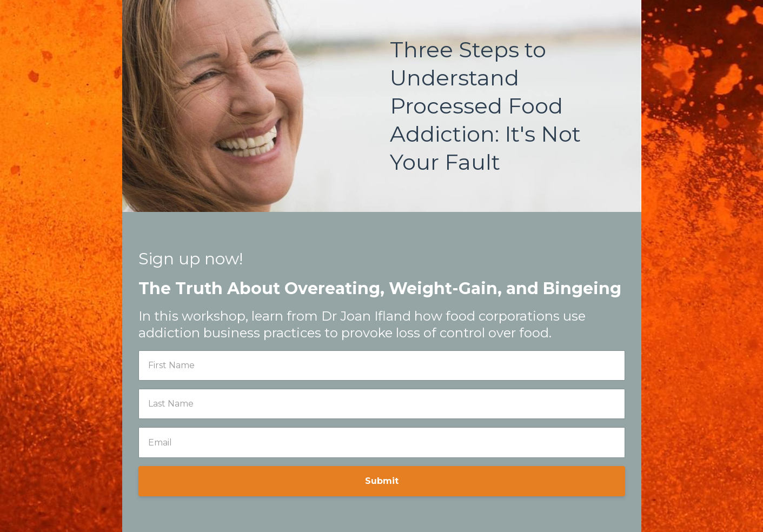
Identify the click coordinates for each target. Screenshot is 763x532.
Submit (382, 481)
